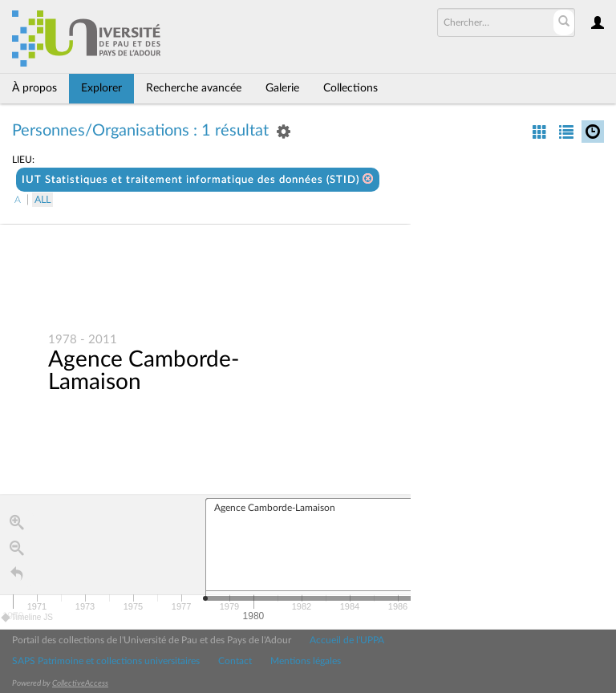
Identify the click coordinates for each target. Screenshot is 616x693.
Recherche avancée (194, 88)
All (43, 200)
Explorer (101, 88)
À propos (34, 88)
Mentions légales (306, 661)
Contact (235, 661)
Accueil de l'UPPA (347, 640)
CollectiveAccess (80, 683)
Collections (351, 88)
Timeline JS (28, 618)
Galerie (282, 88)
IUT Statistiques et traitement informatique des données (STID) (198, 179)
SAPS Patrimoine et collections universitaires (106, 661)
